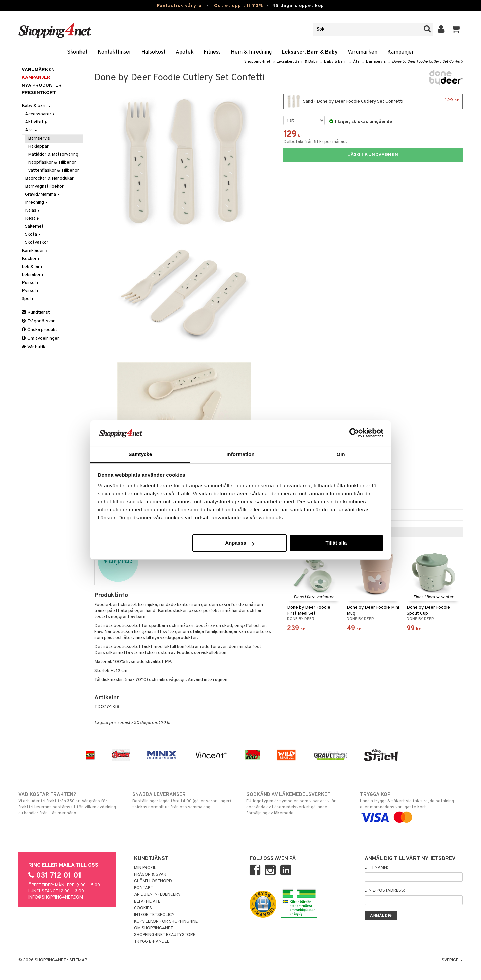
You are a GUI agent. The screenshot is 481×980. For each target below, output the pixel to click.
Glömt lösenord (153, 881)
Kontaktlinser (114, 52)
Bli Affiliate (147, 902)
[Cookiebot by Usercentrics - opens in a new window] (354, 433)
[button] (456, 29)
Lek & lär (33, 267)
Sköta (33, 235)
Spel (28, 299)
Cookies (143, 908)
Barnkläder (35, 251)
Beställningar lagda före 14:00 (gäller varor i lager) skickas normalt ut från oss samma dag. (184, 801)
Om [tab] (341, 454)
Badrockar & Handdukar (49, 179)
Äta (356, 62)
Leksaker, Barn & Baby (310, 52)
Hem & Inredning (251, 52)
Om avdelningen (41, 339)
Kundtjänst (36, 312)
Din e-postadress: (385, 891)
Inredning (37, 203)
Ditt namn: (376, 868)
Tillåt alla (336, 543)
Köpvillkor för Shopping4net (167, 922)
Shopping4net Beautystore (165, 935)
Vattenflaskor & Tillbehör (54, 171)
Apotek (185, 52)
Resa (33, 219)
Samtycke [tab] (140, 454)
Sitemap (78, 960)
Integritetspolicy (154, 915)
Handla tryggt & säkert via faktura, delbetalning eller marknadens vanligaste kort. (411, 806)
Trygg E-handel (152, 942)
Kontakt (144, 888)
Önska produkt (40, 330)
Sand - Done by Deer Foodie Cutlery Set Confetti (373, 101)
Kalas (33, 211)
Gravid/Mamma (43, 195)
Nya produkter (42, 85)
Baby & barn (335, 62)
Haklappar (38, 146)
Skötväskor (37, 243)
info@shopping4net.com (56, 897)
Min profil (145, 868)
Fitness (212, 52)
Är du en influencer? (157, 895)
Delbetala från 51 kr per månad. (315, 142)
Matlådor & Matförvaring (53, 154)
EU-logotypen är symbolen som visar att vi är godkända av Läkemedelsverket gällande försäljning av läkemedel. (297, 804)
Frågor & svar (38, 321)
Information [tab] (240, 454)
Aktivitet (37, 122)
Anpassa (240, 543)
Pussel (31, 283)
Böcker (31, 259)
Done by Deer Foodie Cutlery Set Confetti (427, 62)
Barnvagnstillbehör (44, 187)
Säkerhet (34, 227)
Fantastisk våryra (179, 6)
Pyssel (31, 291)
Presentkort (39, 93)
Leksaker (33, 275)
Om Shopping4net (153, 928)
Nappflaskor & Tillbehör (52, 162)
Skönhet (77, 52)
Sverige (452, 960)
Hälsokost (153, 52)
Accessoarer (40, 114)
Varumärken (363, 52)
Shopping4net (257, 62)
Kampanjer (401, 52)
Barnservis (376, 62)
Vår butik (34, 347)
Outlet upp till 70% (238, 6)
